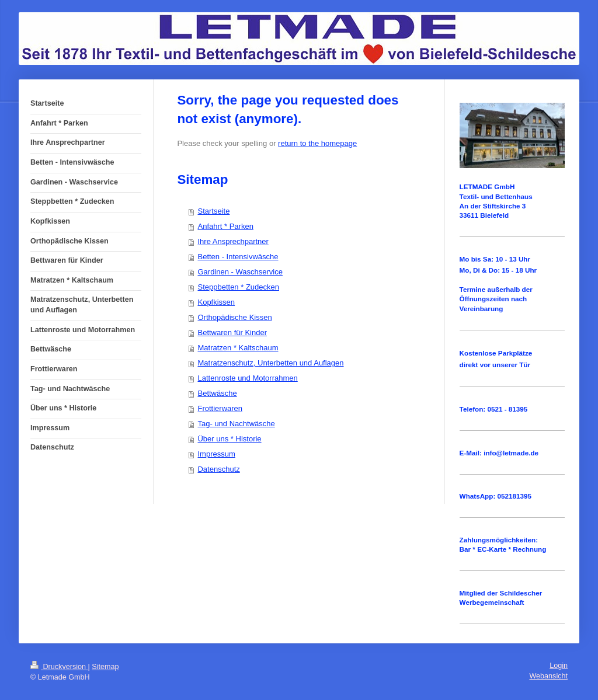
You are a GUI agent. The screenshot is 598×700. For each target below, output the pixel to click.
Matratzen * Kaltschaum (238, 348)
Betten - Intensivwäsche (238, 257)
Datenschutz (218, 469)
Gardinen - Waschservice (240, 272)
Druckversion (59, 667)
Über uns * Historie (229, 439)
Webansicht (548, 676)
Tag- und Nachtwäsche (236, 424)
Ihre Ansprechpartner (233, 241)
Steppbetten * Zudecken (238, 287)
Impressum (216, 454)
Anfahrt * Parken (225, 226)
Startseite (213, 211)
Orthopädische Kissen (234, 317)
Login (559, 666)
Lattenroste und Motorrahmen (247, 378)
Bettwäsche (217, 393)
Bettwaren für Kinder (232, 332)
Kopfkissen (216, 302)
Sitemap (105, 667)
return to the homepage (317, 143)
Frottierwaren (220, 408)
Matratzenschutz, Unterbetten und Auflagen (270, 363)
